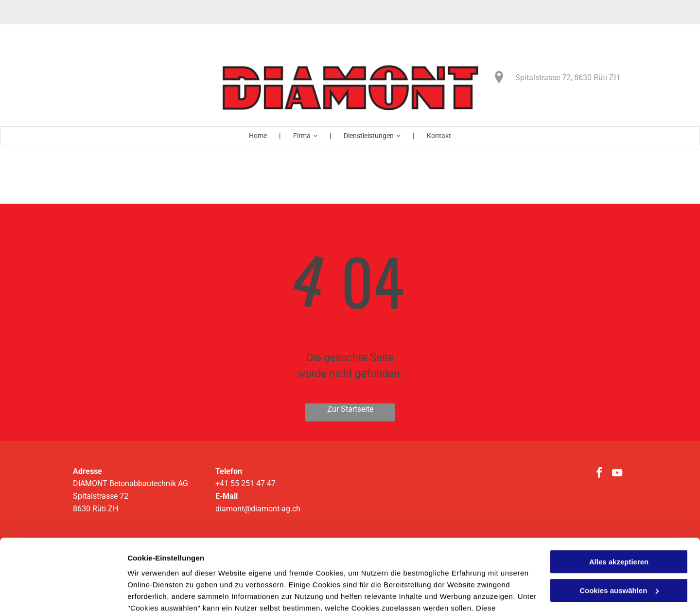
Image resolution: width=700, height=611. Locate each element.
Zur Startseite (350, 409)
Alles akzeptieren (619, 496)
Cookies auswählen (162, 592)
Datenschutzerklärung (168, 565)
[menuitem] (259, 136)
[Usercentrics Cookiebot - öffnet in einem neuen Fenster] (63, 592)
